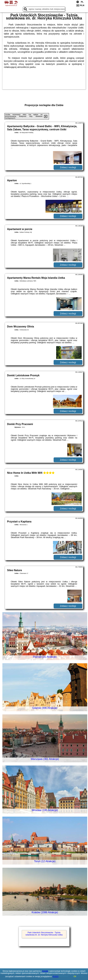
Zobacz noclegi (68, 167)
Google (45, 971)
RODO (56, 976)
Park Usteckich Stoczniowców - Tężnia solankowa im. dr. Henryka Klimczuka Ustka (44, 934)
